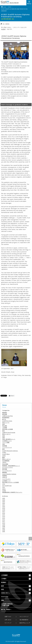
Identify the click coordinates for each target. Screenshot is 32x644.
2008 (4, 526)
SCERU (4, 452)
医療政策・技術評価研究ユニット (11, 466)
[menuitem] (16, 582)
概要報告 (7, 24)
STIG (4, 484)
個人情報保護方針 (24, 620)
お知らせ (5, 477)
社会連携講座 (6, 461)
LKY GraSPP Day (7, 486)
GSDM (4, 491)
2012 (4, 520)
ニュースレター (6, 479)
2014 (4, 516)
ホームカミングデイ (8, 467)
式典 (4, 24)
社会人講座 (5, 464)
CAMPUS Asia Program (9, 432)
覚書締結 (5, 476)
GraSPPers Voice (7, 421)
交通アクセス (8, 617)
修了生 (4, 419)
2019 (4, 508)
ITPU (4, 487)
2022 (4, 503)
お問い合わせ (8, 620)
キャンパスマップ (24, 617)
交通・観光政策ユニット (9, 439)
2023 (4, 502)
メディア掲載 (6, 442)
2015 (4, 515)
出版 (3, 444)
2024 (4, 500)
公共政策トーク (6, 481)
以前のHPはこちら (24, 623)
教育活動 (5, 414)
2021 (4, 505)
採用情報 (5, 446)
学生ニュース (6, 422)
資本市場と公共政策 (8, 429)
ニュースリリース (7, 447)
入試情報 (5, 428)
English (3, 29)
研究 (3, 449)
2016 (4, 513)
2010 (4, 523)
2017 (4, 511)
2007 (4, 528)
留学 (3, 431)
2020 (4, 507)
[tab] (16, 576)
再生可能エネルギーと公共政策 (11, 482)
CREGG (4, 462)
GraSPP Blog (6, 454)
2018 (4, 510)
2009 (4, 525)
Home (4, 7)
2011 (4, 521)
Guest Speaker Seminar (9, 474)
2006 (4, 530)
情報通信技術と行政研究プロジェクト (12, 492)
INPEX (4, 489)
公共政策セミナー (7, 441)
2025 (4, 498)
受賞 (3, 424)
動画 (3, 457)
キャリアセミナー (7, 471)
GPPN (4, 456)
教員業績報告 (6, 417)
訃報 (3, 436)
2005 (4, 531)
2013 (4, 518)
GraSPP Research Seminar (10, 451)
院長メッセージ (6, 434)
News (10, 7)
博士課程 (5, 426)
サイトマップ (8, 623)
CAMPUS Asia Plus (8, 416)
